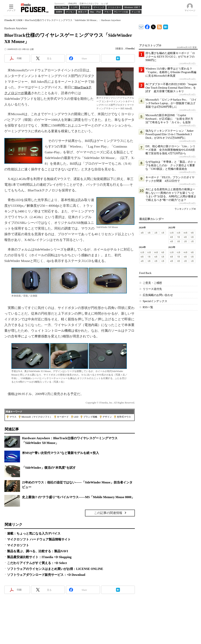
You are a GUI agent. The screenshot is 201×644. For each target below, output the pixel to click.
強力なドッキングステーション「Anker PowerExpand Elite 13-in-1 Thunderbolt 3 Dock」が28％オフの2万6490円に (169, 134)
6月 (185, 237)
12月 (172, 233)
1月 (163, 233)
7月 (179, 237)
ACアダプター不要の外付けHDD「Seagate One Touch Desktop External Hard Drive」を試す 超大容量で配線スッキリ (171, 88)
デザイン (107, 417)
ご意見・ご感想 (152, 283)
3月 (149, 233)
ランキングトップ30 (185, 209)
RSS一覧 (148, 307)
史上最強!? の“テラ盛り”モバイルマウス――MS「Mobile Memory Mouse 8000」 (78, 497)
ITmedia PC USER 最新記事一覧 (159, 26)
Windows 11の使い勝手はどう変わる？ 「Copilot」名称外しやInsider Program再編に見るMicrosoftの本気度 (171, 72)
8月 (172, 237)
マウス (13, 417)
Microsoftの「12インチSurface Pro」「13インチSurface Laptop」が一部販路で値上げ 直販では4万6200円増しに (172, 103)
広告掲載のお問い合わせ (158, 295)
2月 (156, 233)
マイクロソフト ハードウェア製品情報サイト (39, 539)
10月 (185, 233)
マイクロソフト (18, 545)
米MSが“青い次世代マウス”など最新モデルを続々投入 (60, 453)
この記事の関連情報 (108, 513)
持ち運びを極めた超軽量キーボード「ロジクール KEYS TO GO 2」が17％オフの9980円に (170, 57)
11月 (179, 233)
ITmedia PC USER (13, 20)
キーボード (63, 417)
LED (76, 417)
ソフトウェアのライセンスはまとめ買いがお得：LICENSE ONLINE (55, 569)
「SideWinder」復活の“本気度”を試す (49, 468)
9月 (192, 233)
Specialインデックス (155, 301)
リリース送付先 (152, 289)
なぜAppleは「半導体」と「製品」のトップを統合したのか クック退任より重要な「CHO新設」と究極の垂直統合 (171, 165)
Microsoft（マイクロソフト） (37, 417)
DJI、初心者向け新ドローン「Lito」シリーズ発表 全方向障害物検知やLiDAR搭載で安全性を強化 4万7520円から (170, 150)
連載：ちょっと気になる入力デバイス (34, 533)
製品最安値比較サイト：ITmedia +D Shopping (39, 557)
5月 (192, 237)
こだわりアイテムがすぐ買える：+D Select (37, 563)
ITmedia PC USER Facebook (147, 26)
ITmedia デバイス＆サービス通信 (141, 26)
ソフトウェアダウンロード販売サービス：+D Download (46, 575)
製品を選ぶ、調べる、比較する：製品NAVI (38, 551)
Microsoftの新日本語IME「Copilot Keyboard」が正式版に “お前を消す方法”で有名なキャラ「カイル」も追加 (169, 119)
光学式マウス (124, 417)
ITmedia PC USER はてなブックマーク (166, 26)
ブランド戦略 (90, 417)
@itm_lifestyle (153, 26)
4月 (142, 233)
